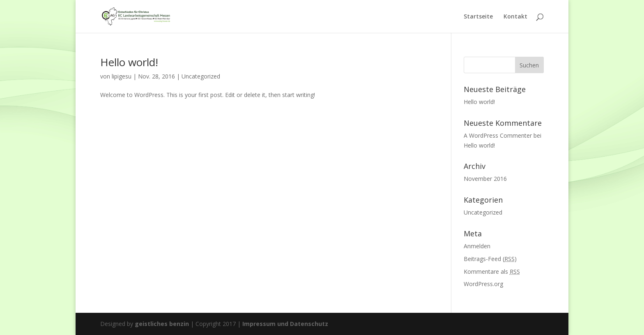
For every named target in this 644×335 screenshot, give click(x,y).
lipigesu (122, 76)
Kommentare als (492, 271)
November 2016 (485, 179)
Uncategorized (201, 76)
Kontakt (515, 17)
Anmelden (477, 246)
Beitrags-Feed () (490, 259)
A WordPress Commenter (498, 135)
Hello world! (129, 62)
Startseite (478, 17)
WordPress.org (483, 284)
